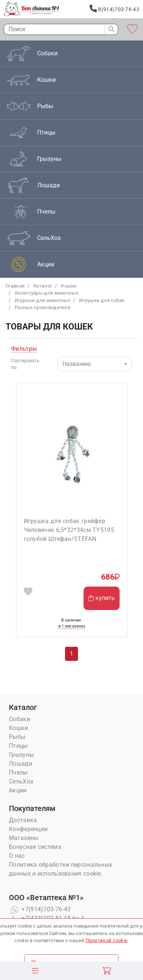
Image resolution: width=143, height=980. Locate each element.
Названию (77, 364)
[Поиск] (52, 29)
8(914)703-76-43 (114, 9)
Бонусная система (35, 847)
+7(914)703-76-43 (40, 909)
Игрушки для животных (42, 300)
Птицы (18, 746)
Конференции (28, 829)
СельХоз (21, 781)
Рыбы (17, 737)
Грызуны (21, 755)
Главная (15, 286)
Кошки (69, 286)
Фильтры (24, 349)
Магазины (24, 838)
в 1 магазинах (72, 626)
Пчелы (18, 773)
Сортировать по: (25, 364)
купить (102, 598)
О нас (17, 856)
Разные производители (43, 307)
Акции (18, 790)
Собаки (19, 719)
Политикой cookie (107, 940)
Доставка (23, 820)
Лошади (21, 764)
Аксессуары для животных (46, 293)
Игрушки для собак (102, 300)
